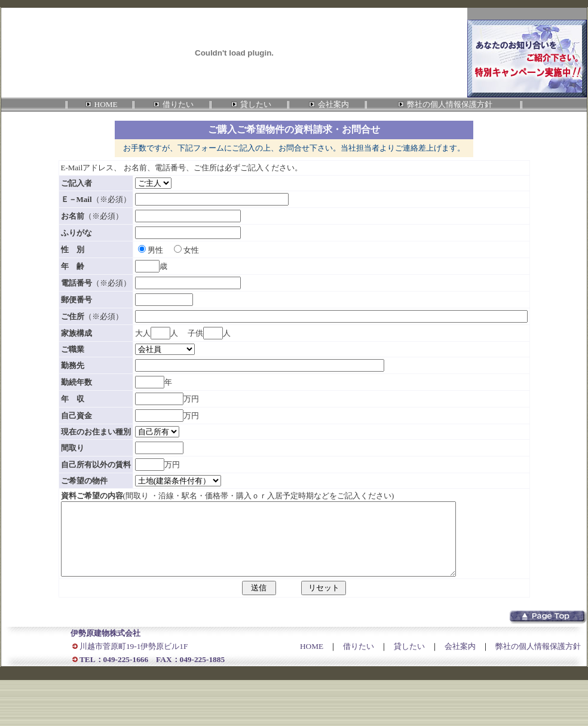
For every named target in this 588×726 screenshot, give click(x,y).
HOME (312, 661)
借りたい (359, 661)
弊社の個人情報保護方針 (538, 661)
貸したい (409, 661)
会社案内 (460, 661)
